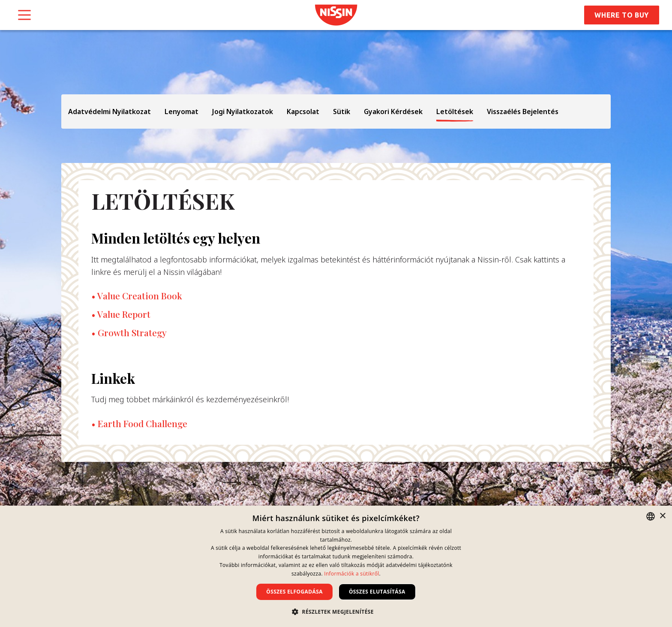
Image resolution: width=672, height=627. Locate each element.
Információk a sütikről (351, 574)
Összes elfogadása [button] (294, 592)
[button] (336, 612)
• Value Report (121, 314)
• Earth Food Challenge (139, 423)
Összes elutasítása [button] (377, 592)
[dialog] (336, 566)
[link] (336, 15)
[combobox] (651, 516)
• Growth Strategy (129, 332)
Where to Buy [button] (622, 15)
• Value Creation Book (137, 295)
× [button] (662, 516)
